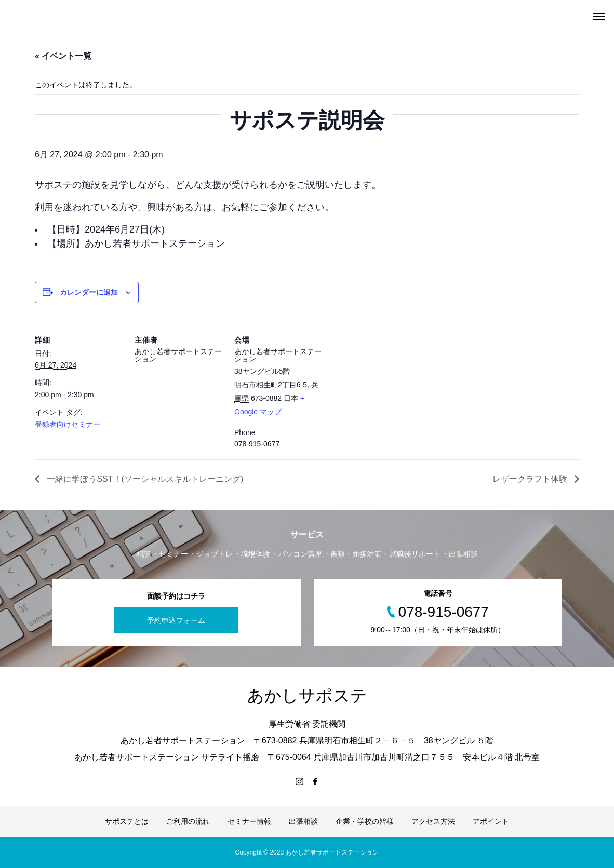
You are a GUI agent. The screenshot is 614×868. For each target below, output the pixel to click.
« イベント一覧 (63, 56)
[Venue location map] (389, 391)
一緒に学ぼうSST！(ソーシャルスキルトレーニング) (144, 479)
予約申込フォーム (176, 620)
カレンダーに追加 (89, 292)
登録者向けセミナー (68, 424)
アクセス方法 (433, 821)
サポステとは (127, 821)
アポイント (491, 821)
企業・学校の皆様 (365, 821)
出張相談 (303, 821)
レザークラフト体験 (531, 479)
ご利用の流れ (188, 821)
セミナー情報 (249, 821)
